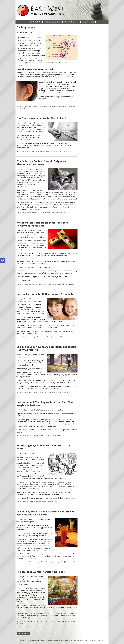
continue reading (23, 148)
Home (29, 22)
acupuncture (48, 106)
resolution (58, 392)
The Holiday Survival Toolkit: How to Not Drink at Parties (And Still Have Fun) (45, 513)
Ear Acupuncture (70, 106)
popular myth (31, 420)
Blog (84, 22)
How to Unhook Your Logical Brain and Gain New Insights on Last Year (45, 404)
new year (51, 392)
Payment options (72, 22)
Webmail (93, 640)
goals (46, 392)
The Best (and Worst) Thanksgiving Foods (41, 572)
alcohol (44, 562)
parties (61, 562)
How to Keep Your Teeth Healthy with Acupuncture (46, 294)
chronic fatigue (49, 213)
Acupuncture (27, 106)
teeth (49, 337)
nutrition (63, 621)
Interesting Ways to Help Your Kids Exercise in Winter (43, 447)
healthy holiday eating (53, 621)
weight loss (58, 151)
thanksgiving (71, 621)
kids (63, 284)
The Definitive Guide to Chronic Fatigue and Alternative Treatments (42, 163)
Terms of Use (75, 640)
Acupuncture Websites (26, 640)
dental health (42, 337)
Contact (91, 22)
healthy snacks (56, 284)
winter (44, 502)
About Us (37, 22)
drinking (50, 562)
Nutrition (35, 151)
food (49, 284)
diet (52, 151)
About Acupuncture (53, 22)
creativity (41, 436)
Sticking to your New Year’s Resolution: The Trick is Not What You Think (46, 348)
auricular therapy (58, 106)
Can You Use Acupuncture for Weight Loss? (41, 118)
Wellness (35, 106)
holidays (56, 562)
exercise (38, 502)
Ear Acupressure (26, 27)
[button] (3, 260)
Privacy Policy (84, 640)
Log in (101, 640)
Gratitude (26, 621)
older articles (23, 634)
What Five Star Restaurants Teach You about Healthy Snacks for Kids (42, 224)
